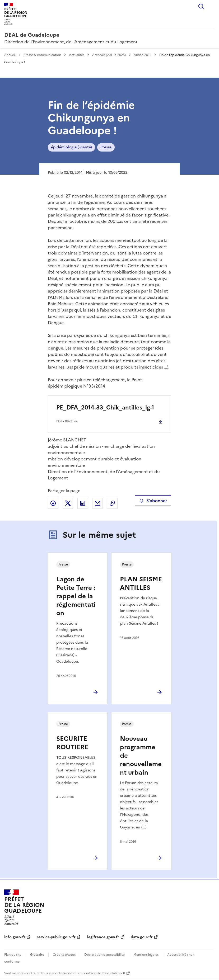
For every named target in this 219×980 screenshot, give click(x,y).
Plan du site (13, 955)
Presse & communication (42, 55)
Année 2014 (143, 55)
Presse (106, 147)
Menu (212, 6)
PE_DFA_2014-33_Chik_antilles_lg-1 (105, 407)
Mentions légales (146, 955)
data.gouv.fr (142, 937)
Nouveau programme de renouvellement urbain (141, 756)
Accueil (10, 55)
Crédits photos (64, 955)
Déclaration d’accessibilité (104, 955)
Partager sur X (68, 503)
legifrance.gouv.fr (103, 937)
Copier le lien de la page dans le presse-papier (112, 503)
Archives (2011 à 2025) (109, 55)
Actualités (77, 55)
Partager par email (97, 503)
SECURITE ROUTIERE (72, 743)
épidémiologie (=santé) (71, 147)
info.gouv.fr (15, 937)
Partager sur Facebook (53, 503)
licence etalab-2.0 (112, 973)
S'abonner (153, 501)
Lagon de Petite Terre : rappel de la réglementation (76, 596)
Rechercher (201, 6)
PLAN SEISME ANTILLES (141, 583)
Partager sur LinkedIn (83, 503)
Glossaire (37, 955)
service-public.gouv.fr (56, 937)
